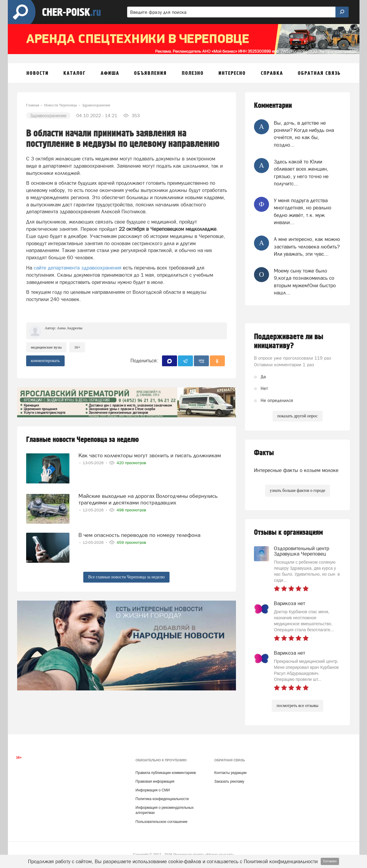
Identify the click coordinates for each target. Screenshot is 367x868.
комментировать (46, 361)
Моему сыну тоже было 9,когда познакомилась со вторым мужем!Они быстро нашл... (305, 282)
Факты (264, 453)
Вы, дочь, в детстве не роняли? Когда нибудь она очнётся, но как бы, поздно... (304, 134)
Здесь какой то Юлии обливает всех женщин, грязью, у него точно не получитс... (301, 173)
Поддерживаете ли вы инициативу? (289, 341)
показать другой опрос (298, 416)
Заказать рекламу (229, 781)
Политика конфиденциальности (162, 799)
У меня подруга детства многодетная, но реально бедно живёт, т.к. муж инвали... (303, 211)
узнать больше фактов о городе (298, 490)
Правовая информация (155, 781)
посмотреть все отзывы (297, 706)
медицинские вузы (46, 347)
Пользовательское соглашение (162, 822)
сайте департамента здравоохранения (78, 268)
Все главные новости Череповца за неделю (126, 577)
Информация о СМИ (153, 790)
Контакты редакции (230, 773)
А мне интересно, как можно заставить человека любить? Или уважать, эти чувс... (307, 247)
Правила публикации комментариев (166, 773)
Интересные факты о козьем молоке (296, 470)
